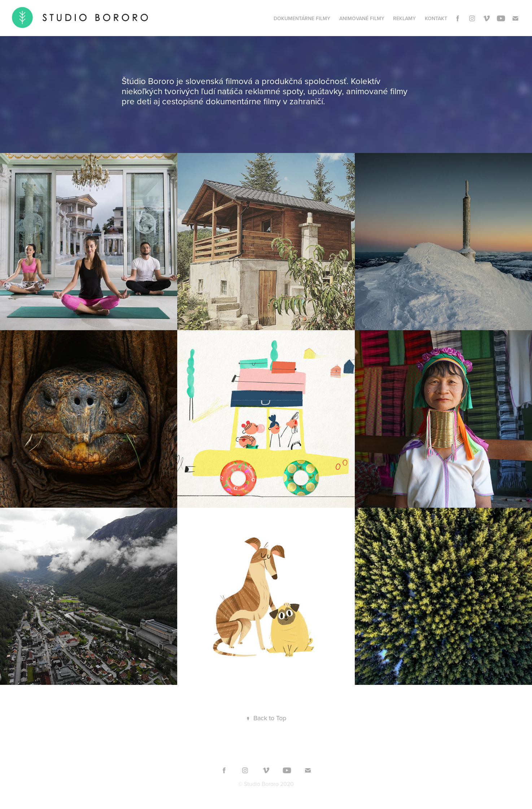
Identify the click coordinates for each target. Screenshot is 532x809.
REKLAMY (404, 18)
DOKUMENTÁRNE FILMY (302, 18)
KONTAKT (436, 18)
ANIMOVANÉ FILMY (362, 18)
